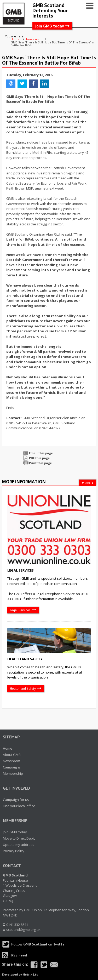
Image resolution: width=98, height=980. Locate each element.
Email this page (41, 453)
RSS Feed (19, 955)
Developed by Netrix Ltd (20, 974)
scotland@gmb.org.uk (23, 930)
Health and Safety (25, 659)
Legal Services (21, 570)
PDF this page (39, 458)
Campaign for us (16, 800)
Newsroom (11, 761)
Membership (13, 773)
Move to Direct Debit (19, 838)
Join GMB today (50, 26)
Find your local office (19, 806)
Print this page (40, 463)
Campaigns (12, 767)
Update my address (19, 845)
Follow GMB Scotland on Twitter (39, 944)
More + (88, 483)
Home (8, 748)
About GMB (12, 755)
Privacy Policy (14, 851)
